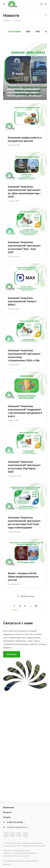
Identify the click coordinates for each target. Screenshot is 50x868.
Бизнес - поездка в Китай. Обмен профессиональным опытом (23, 577)
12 (36, 606)
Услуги (7, 817)
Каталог (7, 812)
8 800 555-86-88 (15, 822)
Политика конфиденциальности (16, 850)
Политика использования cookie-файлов (20, 853)
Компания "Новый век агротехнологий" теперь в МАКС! (22, 301)
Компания (9, 807)
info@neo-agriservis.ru (17, 827)
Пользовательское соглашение (16, 856)
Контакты (12, 654)
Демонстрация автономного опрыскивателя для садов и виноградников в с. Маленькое (24, 92)
